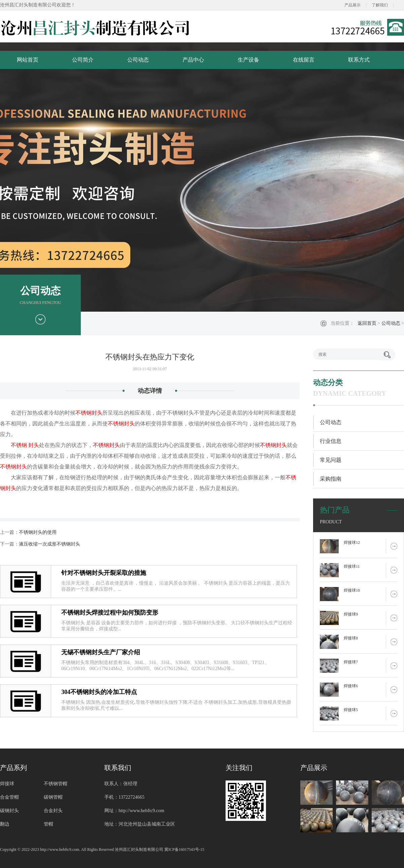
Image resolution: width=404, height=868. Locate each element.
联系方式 (359, 60)
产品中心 (193, 60)
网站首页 (28, 60)
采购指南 (331, 479)
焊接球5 (351, 710)
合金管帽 (9, 797)
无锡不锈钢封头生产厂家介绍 (101, 652)
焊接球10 (352, 590)
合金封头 (53, 811)
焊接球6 (351, 686)
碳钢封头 (9, 811)
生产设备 (248, 60)
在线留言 (304, 60)
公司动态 (138, 60)
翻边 (5, 824)
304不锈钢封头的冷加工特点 (99, 692)
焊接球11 (352, 566)
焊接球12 (352, 543)
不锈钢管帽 (56, 784)
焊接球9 (351, 614)
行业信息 (331, 441)
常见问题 (331, 460)
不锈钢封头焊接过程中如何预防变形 (110, 613)
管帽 (48, 824)
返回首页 (367, 323)
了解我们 (380, 5)
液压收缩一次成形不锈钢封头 (49, 544)
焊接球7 (351, 662)
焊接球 (7, 784)
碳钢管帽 (53, 797)
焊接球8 (351, 638)
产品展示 (352, 5)
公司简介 (83, 60)
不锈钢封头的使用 (38, 532)
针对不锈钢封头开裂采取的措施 (104, 573)
